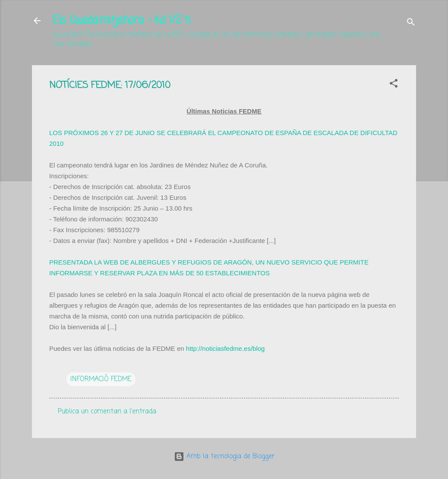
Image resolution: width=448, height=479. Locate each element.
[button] (394, 85)
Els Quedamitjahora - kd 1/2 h (121, 20)
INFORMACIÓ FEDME (101, 379)
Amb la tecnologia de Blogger (224, 457)
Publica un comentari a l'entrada (107, 412)
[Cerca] (411, 24)
